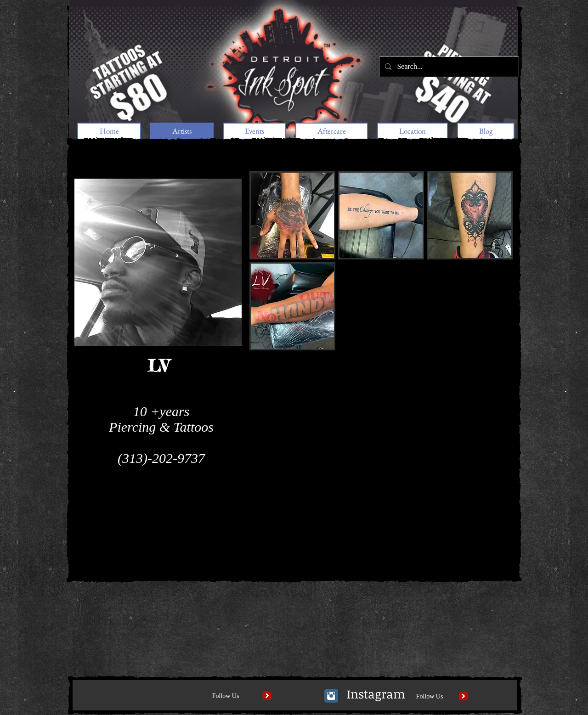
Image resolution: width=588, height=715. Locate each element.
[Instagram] (376, 694)
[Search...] (448, 67)
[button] (292, 215)
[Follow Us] (226, 696)
